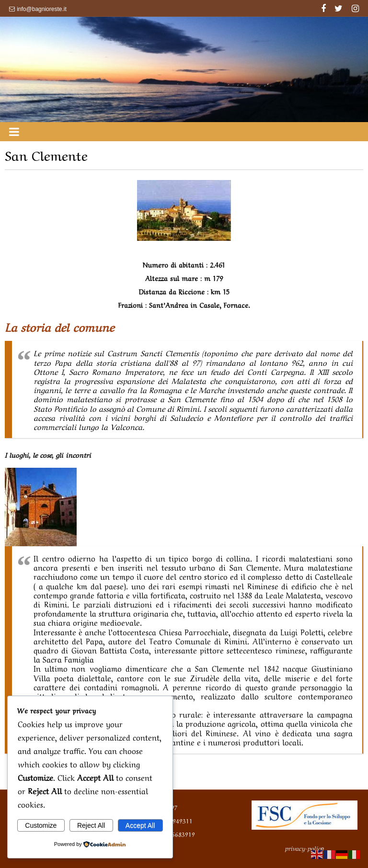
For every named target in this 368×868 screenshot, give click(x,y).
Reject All (91, 825)
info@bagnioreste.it (42, 9)
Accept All (140, 825)
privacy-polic (305, 848)
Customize (41, 825)
